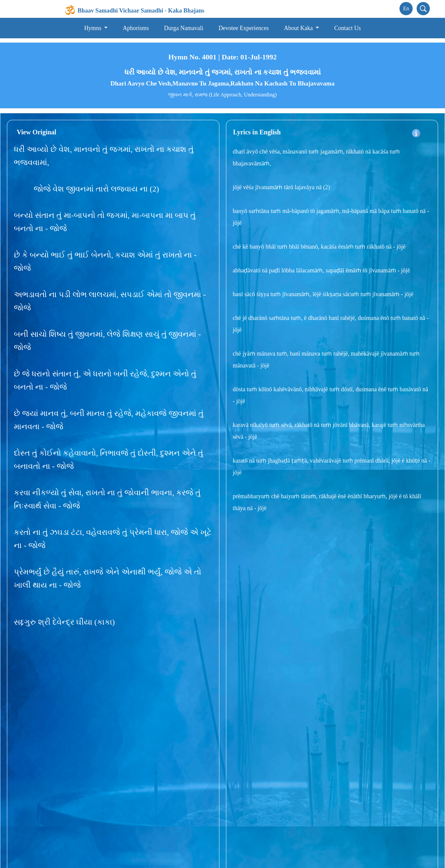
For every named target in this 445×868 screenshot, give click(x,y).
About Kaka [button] (299, 28)
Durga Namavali (184, 28)
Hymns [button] (94, 28)
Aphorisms (136, 28)
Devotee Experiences (243, 28)
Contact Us (348, 28)
